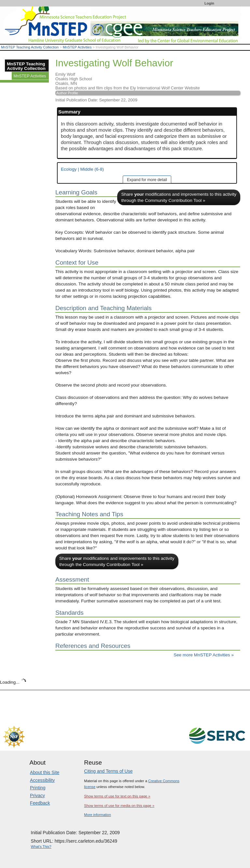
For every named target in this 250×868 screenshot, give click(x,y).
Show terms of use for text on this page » (117, 796)
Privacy (37, 796)
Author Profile (67, 93)
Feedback (40, 803)
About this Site (45, 772)
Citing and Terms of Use (108, 771)
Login (209, 3)
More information (97, 815)
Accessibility (42, 780)
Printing (38, 788)
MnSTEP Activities (77, 47)
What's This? (41, 847)
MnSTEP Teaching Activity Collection (30, 47)
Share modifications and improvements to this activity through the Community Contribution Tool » (179, 197)
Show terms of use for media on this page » (119, 806)
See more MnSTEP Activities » (204, 655)
